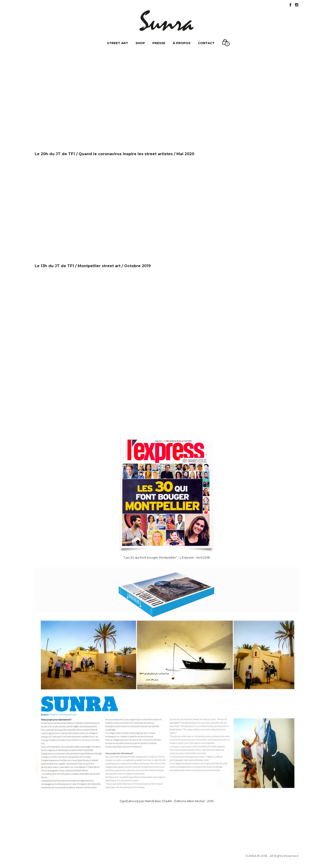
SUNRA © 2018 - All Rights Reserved (272, 856)
